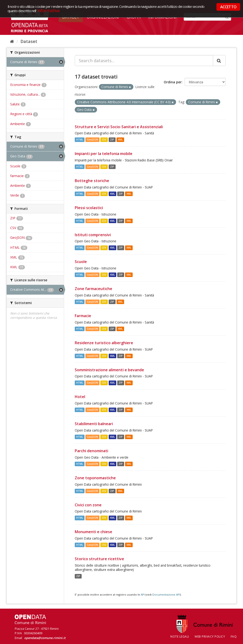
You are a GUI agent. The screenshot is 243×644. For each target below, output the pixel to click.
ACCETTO (228, 7)
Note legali (180, 637)
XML (120, 140)
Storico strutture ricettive (99, 559)
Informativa (49, 10)
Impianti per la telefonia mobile (104, 154)
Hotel (80, 397)
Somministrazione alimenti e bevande (109, 370)
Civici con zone (88, 505)
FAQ (234, 637)
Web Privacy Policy (210, 637)
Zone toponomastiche (95, 478)
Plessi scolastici (89, 208)
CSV (104, 140)
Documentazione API (166, 595)
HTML (80, 140)
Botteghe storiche (92, 181)
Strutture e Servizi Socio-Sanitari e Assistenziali (119, 127)
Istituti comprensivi (93, 235)
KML (112, 194)
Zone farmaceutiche (93, 289)
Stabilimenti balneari (94, 424)
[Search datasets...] (144, 61)
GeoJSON (92, 140)
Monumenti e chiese (93, 532)
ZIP (112, 140)
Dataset (29, 41)
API (143, 595)
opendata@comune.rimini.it (45, 638)
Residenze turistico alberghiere (104, 343)
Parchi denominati (91, 451)
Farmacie (83, 316)
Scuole (81, 262)
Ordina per (173, 82)
